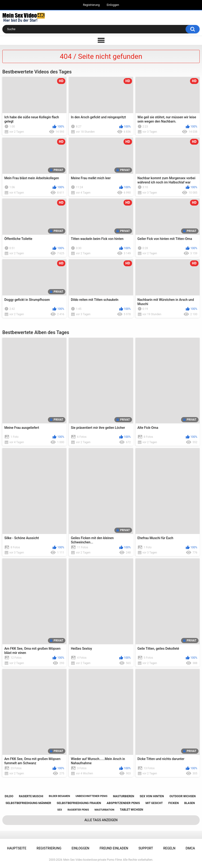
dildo (9, 796)
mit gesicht (154, 803)
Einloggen (113, 5)
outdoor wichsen (183, 796)
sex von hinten (152, 796)
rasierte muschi (31, 796)
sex (60, 810)
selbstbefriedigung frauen (79, 803)
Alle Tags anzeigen (101, 820)
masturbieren (124, 796)
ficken (174, 803)
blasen (190, 803)
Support (146, 848)
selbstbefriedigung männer (28, 803)
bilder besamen (59, 796)
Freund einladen (114, 848)
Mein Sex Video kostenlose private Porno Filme (93, 860)
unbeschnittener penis (91, 796)
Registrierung (91, 5)
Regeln (169, 848)
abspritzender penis (123, 803)
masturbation (104, 810)
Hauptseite (17, 848)
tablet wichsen (131, 810)
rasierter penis (78, 810)
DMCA (190, 848)
